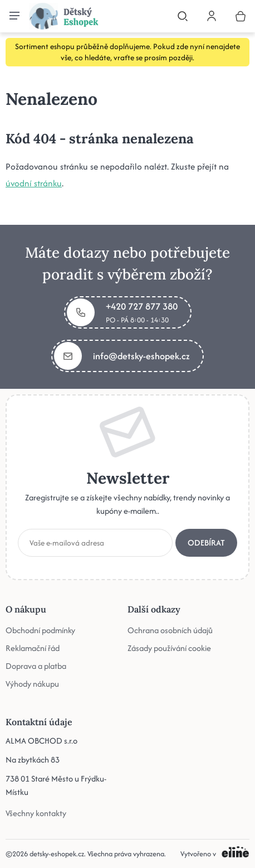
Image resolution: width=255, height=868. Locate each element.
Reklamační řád (33, 648)
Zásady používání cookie (169, 648)
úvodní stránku (34, 183)
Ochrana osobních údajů (170, 630)
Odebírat (206, 542)
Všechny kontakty (36, 813)
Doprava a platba (36, 666)
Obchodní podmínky (40, 630)
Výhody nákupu (32, 684)
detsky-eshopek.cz (57, 854)
